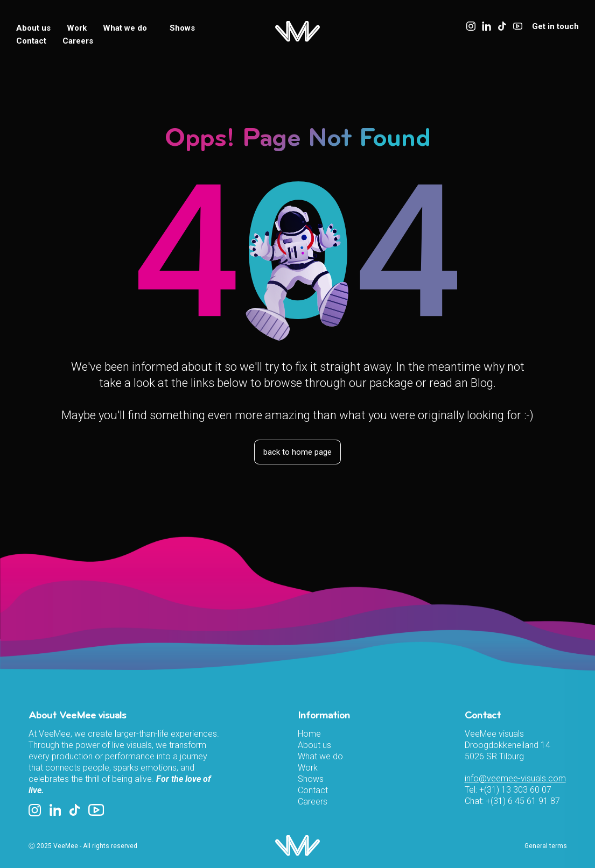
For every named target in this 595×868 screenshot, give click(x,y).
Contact (31, 41)
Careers (78, 41)
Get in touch (555, 26)
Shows (182, 28)
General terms (546, 846)
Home (309, 734)
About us (33, 28)
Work (77, 28)
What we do (128, 28)
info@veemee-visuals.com (515, 778)
